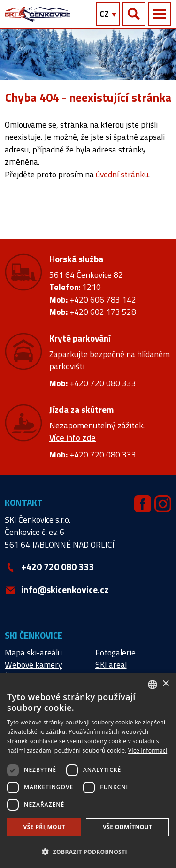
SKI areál (111, 665)
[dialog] (88, 770)
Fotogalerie (115, 652)
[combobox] (153, 685)
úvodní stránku (122, 174)
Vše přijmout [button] (44, 827)
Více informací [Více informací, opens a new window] (148, 750)
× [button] (165, 684)
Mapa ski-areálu (33, 652)
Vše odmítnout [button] (127, 827)
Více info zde (73, 438)
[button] (88, 852)
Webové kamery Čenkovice (34, 671)
